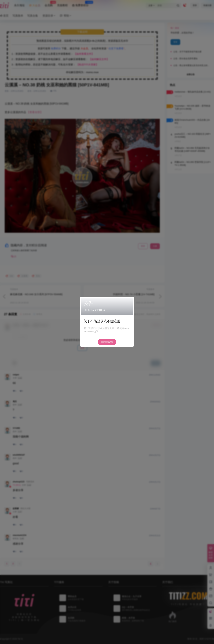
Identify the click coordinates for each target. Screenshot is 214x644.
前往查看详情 (107, 342)
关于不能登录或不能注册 (102, 321)
